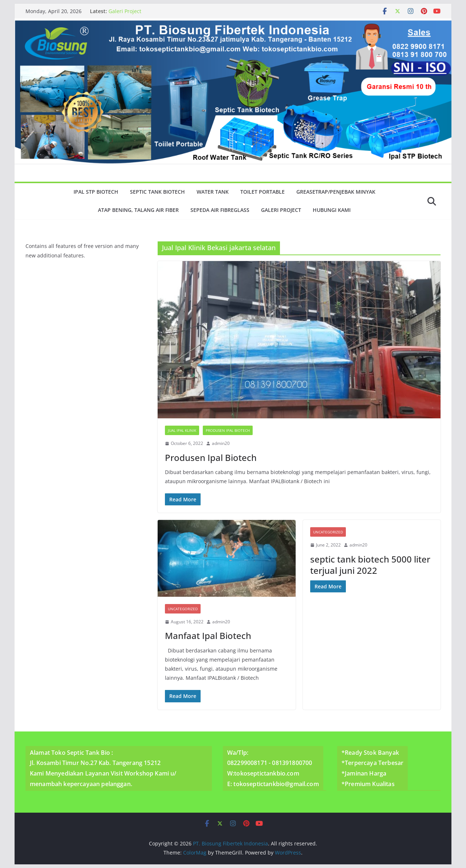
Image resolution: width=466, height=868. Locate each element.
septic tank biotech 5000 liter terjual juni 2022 (370, 565)
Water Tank (213, 192)
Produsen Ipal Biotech (228, 430)
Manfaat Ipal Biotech (208, 636)
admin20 (221, 443)
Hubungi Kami (332, 210)
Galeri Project (125, 11)
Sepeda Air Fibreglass (220, 210)
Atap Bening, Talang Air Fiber (138, 210)
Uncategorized (183, 609)
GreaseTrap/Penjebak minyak (336, 192)
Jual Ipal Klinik (182, 430)
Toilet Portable (262, 192)
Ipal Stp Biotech (96, 192)
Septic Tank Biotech (157, 192)
